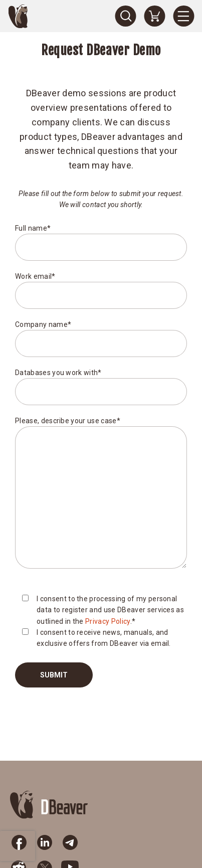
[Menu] (183, 16)
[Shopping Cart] (154, 16)
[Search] (125, 16)
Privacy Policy (108, 621)
